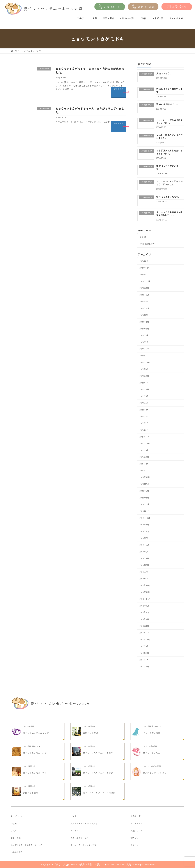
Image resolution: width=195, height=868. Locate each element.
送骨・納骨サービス (79, 838)
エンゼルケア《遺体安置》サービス (27, 845)
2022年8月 (144, 376)
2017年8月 (144, 653)
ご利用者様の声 (147, 244)
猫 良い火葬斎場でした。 (168, 104)
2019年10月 (145, 518)
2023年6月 (144, 308)
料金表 (81, 18)
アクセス (74, 831)
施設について (136, 831)
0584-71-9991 (143, 7)
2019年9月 (144, 525)
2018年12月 (145, 585)
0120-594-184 (110, 7)
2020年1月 (144, 498)
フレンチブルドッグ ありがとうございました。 (169, 183)
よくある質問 (176, 18)
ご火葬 (94, 18)
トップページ (17, 816)
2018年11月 (145, 592)
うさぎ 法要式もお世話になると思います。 (169, 152)
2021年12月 (145, 430)
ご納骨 (143, 18)
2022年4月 (144, 403)
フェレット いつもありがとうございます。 (169, 121)
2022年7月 (144, 383)
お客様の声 (158, 18)
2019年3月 (144, 565)
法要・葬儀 (109, 18)
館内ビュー (136, 838)
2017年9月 (144, 646)
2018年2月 (144, 619)
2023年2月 (144, 335)
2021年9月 (144, 450)
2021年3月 (144, 464)
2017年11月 (145, 633)
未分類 (143, 237)
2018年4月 (144, 606)
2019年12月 (145, 504)
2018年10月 (145, 599)
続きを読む (119, 89)
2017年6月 (144, 667)
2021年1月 (144, 470)
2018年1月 (144, 626)
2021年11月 (145, 437)
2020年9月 (144, 484)
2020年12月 (145, 477)
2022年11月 (145, 356)
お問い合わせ (177, 6)
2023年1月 (144, 342)
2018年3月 (144, 613)
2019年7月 (144, 538)
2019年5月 (144, 552)
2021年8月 (144, 457)
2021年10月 (145, 444)
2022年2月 (144, 416)
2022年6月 (144, 389)
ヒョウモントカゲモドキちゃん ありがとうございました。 (90, 110)
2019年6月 (144, 545)
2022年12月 (145, 349)
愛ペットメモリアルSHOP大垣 (84, 823)
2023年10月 (145, 281)
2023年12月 (145, 268)
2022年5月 (144, 396)
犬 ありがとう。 (164, 73)
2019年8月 (144, 531)
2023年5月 (144, 315)
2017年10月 (145, 639)
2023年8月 (144, 295)
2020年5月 (144, 491)
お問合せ (135, 845)
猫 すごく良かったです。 (168, 197)
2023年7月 (144, 302)
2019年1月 (144, 579)
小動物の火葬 (127, 18)
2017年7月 (144, 660)
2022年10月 (145, 362)
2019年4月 (144, 558)
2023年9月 (144, 288)
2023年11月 (145, 275)
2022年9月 (144, 369)
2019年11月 (145, 511)
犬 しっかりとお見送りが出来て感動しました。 (169, 214)
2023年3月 (144, 329)
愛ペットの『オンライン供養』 (84, 845)
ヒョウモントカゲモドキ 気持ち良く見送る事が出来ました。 (90, 70)
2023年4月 (144, 322)
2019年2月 (144, 572)
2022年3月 (144, 410)
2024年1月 (144, 261)
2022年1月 (144, 423)
